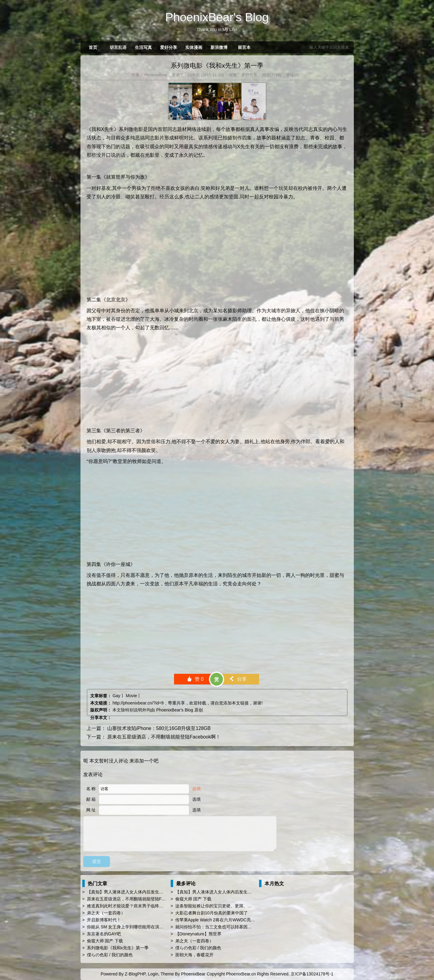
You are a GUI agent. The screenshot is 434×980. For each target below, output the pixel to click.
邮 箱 (91, 799)
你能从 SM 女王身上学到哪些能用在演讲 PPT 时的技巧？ (141, 927)
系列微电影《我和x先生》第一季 (217, 65)
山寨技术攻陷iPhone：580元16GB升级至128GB (159, 728)
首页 (93, 47)
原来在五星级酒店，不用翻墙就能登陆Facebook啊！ (164, 737)
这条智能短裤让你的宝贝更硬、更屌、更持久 (218, 906)
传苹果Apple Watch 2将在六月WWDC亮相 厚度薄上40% (229, 920)
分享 (238, 679)
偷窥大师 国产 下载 (105, 941)
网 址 (91, 810)
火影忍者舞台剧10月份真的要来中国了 (212, 913)
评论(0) (292, 75)
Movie (131, 696)
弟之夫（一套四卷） (106, 913)
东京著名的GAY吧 (104, 934)
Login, (154, 974)
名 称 (91, 789)
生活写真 (143, 47)
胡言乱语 (118, 47)
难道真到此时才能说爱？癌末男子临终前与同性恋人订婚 (140, 906)
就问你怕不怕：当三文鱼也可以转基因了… (216, 927)
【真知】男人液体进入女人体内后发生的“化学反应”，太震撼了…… (150, 892)
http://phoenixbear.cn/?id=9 (138, 703)
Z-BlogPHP (135, 974)
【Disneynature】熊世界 (198, 934)
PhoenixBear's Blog (175, 710)
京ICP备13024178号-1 (312, 974)
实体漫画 (194, 47)
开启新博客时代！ (104, 920)
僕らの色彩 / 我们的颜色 (110, 955)
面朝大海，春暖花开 (194, 955)
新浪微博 (219, 47)
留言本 (244, 47)
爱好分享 (169, 47)
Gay (116, 696)
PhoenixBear (155, 75)
